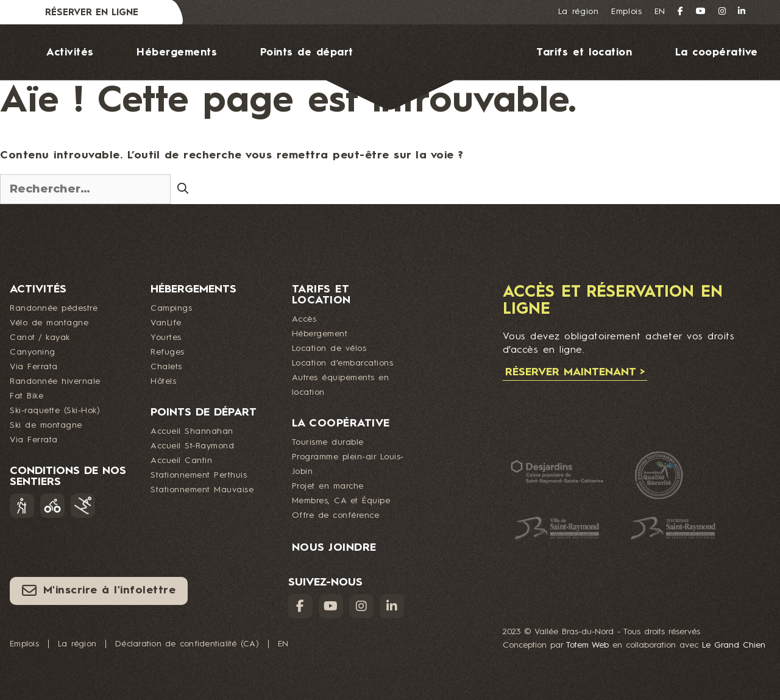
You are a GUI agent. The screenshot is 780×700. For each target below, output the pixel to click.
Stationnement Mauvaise (202, 490)
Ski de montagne (46, 425)
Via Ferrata (34, 367)
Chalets (166, 367)
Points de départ (307, 53)
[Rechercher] (183, 188)
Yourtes (166, 338)
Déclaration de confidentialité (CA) (187, 644)
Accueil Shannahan (192, 431)
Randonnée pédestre (54, 308)
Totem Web (587, 645)
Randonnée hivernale (55, 381)
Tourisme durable (328, 442)
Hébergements (177, 53)
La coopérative (717, 53)
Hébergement (320, 334)
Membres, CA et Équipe (341, 501)
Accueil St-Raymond (192, 446)
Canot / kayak (40, 338)
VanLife (166, 323)
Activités (70, 53)
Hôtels (163, 381)
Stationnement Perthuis (199, 475)
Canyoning (33, 352)
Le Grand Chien (734, 645)
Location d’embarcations (343, 363)
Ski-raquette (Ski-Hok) (55, 411)
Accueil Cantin (181, 461)
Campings (171, 308)
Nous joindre (402, 138)
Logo (428, 67)
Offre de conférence (336, 515)
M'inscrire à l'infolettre (99, 590)
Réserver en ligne (92, 13)
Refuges (168, 352)
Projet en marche (328, 486)
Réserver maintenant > (575, 372)
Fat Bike (27, 396)
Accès (304, 319)
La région (579, 12)
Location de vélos (329, 348)
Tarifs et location (584, 53)
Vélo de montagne (49, 323)
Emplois (627, 12)
